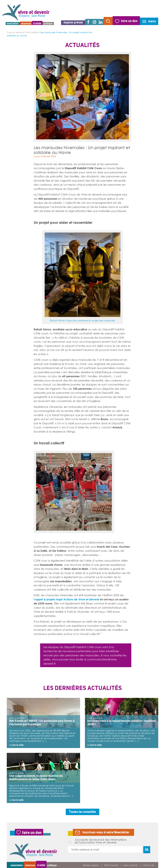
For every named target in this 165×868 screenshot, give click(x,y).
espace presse (73, 22)
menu (152, 21)
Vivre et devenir (15, 32)
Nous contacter (131, 865)
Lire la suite (18, 745)
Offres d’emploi (111, 865)
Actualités (32, 32)
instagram (94, 22)
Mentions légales (91, 865)
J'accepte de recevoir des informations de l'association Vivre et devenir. (98, 841)
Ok (147, 850)
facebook (88, 22)
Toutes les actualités (82, 812)
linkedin (101, 22)
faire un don (129, 21)
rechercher (108, 21)
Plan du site (149, 865)
